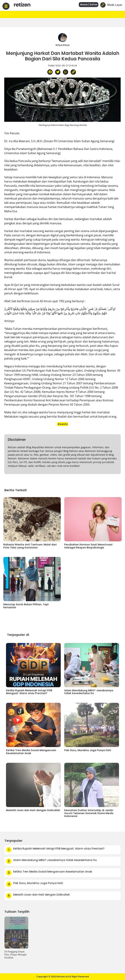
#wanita (63, 424)
